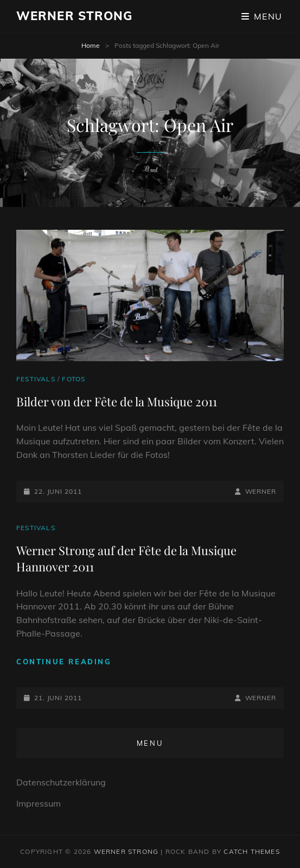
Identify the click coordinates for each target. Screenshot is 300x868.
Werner (261, 491)
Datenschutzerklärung (61, 782)
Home (91, 45)
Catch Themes (251, 851)
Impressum (39, 803)
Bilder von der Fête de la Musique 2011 (117, 401)
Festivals (36, 379)
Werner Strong (74, 16)
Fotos (74, 379)
